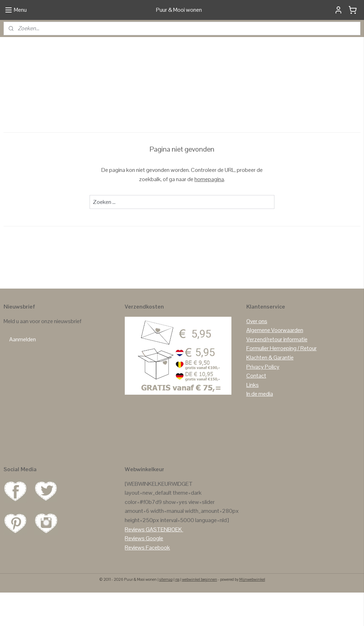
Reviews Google (144, 571)
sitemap (166, 613)
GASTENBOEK (164, 562)
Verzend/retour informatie (277, 372)
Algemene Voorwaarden (275, 363)
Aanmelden (23, 372)
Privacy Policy (263, 400)
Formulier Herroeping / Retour (282, 382)
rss (177, 613)
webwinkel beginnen (200, 613)
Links (253, 418)
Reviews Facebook (147, 581)
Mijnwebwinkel (252, 613)
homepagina (209, 212)
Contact (256, 409)
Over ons (257, 354)
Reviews (135, 562)
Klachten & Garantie (270, 391)
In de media (260, 427)
